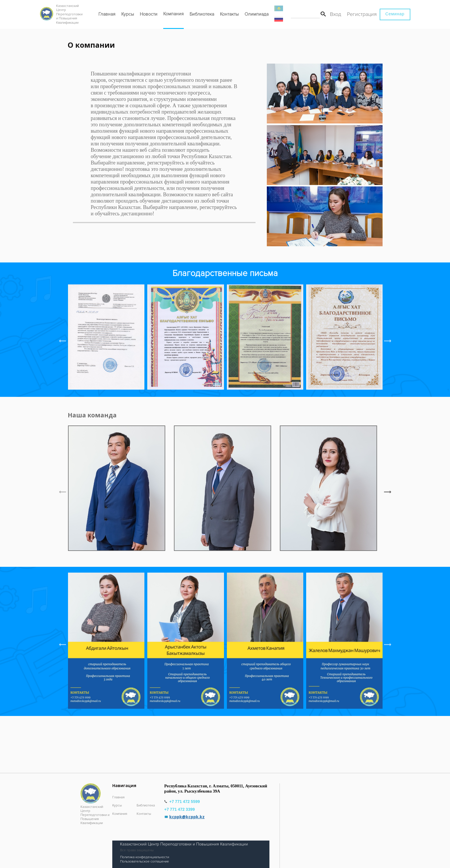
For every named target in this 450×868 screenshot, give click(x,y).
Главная (107, 14)
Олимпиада (257, 14)
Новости (149, 14)
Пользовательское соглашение (145, 861)
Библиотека (202, 14)
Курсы (128, 14)
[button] (387, 341)
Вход (336, 14)
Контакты (229, 14)
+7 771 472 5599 (185, 802)
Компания (173, 14)
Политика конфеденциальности (145, 857)
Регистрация (362, 14)
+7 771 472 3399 (180, 809)
